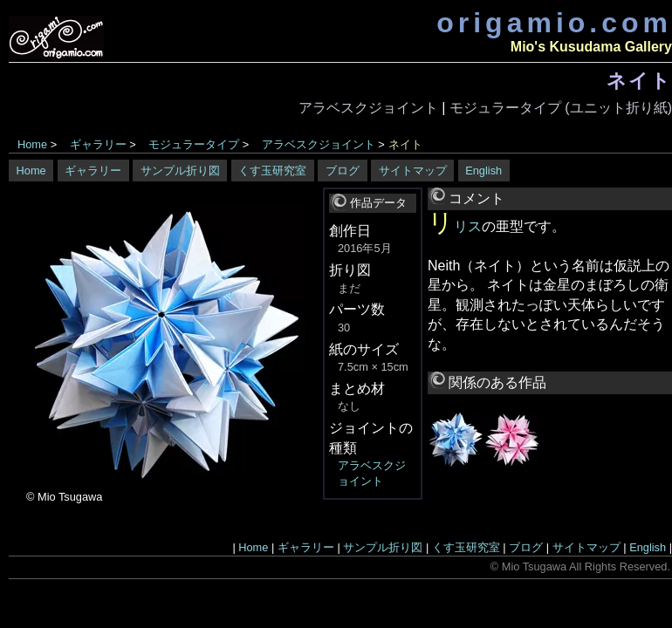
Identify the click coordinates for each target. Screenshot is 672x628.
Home (32, 144)
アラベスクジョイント (368, 108)
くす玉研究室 (272, 171)
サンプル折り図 (180, 171)
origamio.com (554, 23)
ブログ (343, 171)
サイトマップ (413, 171)
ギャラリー (98, 144)
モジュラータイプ (194, 144)
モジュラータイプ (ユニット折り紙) (561, 108)
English (483, 171)
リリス (455, 226)
